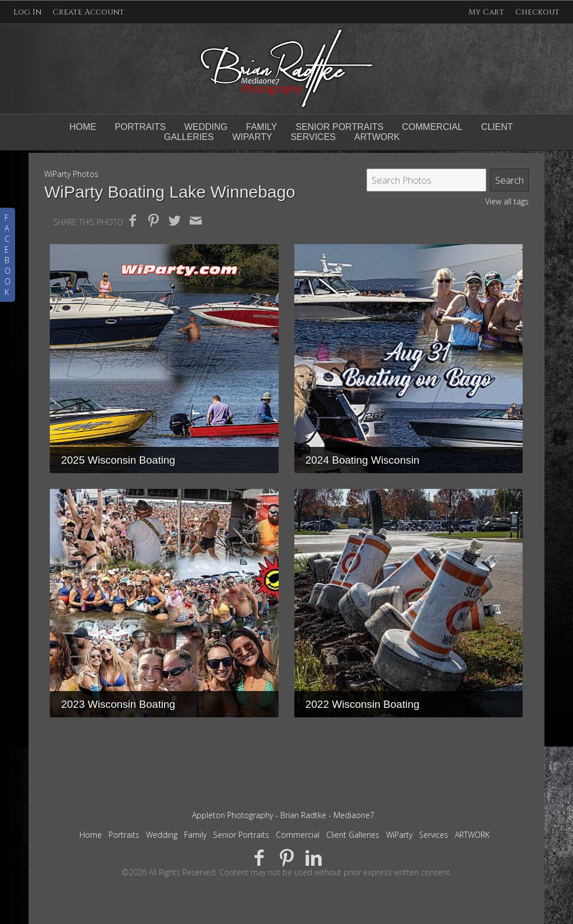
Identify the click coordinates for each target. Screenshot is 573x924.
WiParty (399, 835)
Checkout (537, 12)
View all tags (507, 201)
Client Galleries (353, 835)
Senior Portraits (339, 127)
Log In (27, 12)
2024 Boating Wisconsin (363, 460)
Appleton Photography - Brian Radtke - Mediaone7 (283, 815)
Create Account (88, 12)
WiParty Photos (71, 174)
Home (83, 127)
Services (434, 835)
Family (261, 127)
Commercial (432, 127)
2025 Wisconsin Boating (118, 460)
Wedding (206, 127)
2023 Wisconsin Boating (118, 704)
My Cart (487, 12)
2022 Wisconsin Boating (363, 704)
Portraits (140, 127)
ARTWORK (472, 835)
